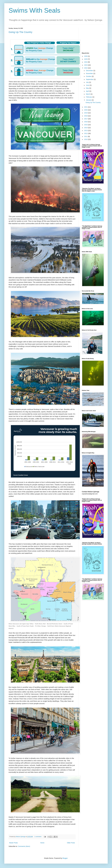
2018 (86, 116)
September (90, 79)
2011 (86, 136)
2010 (86, 139)
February (89, 97)
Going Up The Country (20, 32)
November (90, 73)
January (89, 100)
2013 (86, 131)
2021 (86, 107)
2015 (86, 125)
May (88, 88)
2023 (86, 65)
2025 (86, 59)
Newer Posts (13, 843)
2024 (86, 62)
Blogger (65, 858)
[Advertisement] (93, 38)
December (90, 71)
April (88, 91)
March (88, 94)
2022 (86, 68)
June (88, 85)
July (87, 82)
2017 (86, 119)
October (89, 76)
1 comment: (38, 837)
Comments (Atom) (24, 846)
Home (42, 843)
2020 (86, 110)
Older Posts (71, 843)
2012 (86, 133)
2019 (86, 113)
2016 (86, 122)
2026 (86, 56)
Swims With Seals (34, 10)
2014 (86, 128)
